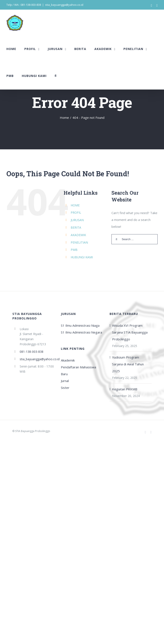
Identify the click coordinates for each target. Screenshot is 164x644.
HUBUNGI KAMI (82, 257)
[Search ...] (135, 239)
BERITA (76, 227)
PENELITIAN (79, 242)
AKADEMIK (78, 235)
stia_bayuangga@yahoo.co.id (64, 5)
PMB (74, 250)
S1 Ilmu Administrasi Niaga (80, 325)
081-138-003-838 (31, 352)
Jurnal (65, 381)
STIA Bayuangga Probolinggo (33, 431)
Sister (65, 388)
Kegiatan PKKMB (125, 389)
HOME (75, 205)
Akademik (68, 360)
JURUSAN (77, 220)
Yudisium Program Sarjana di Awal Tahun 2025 (128, 364)
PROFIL (76, 212)
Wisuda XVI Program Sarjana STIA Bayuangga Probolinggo (130, 332)
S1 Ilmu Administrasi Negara (81, 332)
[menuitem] (11, 49)
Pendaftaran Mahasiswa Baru (78, 371)
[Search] (56, 76)
